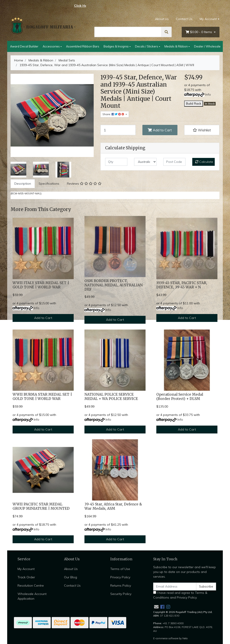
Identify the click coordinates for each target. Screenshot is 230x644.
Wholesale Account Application (32, 596)
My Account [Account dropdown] (208, 19)
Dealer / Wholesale (207, 46)
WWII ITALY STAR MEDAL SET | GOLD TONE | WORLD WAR (41, 285)
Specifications (49, 184)
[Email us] (156, 607)
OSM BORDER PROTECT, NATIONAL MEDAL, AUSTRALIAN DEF (114, 285)
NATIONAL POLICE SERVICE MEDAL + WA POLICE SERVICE (111, 397)
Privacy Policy (120, 577)
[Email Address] (175, 587)
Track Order (26, 577)
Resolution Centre (31, 586)
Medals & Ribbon (176, 46)
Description (23, 184)
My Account (26, 569)
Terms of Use (120, 569)
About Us (162, 19)
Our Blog (71, 577)
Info (208, 94)
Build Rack (194, 103)
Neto (185, 638)
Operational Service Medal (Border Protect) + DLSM (180, 397)
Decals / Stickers (147, 46)
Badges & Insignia (116, 46)
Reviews (84, 184)
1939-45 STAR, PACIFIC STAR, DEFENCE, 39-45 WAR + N (182, 285)
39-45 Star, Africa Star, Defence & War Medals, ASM (113, 506)
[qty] (116, 162)
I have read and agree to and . (180, 595)
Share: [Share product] (114, 114)
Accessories (51, 46)
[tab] (23, 184)
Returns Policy (121, 586)
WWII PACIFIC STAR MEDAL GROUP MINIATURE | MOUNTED (41, 506)
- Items (199, 32)
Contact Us (184, 19)
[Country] (145, 162)
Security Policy (121, 594)
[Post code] (174, 162)
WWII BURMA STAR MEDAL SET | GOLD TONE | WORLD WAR (42, 397)
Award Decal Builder (24, 46)
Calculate (204, 162)
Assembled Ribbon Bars (83, 46)
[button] (202, 130)
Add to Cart (160, 130)
